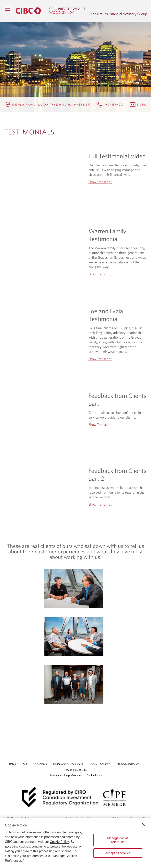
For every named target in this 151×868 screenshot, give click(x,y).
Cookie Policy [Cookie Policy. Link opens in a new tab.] (94, 775)
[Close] (144, 825)
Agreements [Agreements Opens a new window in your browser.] (40, 764)
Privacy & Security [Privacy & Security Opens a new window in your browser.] (99, 764)
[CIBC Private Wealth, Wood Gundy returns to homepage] (51, 11)
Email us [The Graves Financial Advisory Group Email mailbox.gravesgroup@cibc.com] (141, 104)
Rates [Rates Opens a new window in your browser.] (12, 764)
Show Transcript (100, 182)
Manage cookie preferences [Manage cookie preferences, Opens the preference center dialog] (118, 840)
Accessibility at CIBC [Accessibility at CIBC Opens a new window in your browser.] (75, 770)
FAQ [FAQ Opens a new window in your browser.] (24, 764)
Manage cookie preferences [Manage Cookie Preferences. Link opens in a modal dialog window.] (66, 775)
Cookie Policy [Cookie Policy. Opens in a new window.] (59, 842)
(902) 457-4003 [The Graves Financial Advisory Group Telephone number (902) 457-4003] (114, 104)
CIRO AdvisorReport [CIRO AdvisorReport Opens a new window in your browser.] (127, 764)
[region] (75, 843)
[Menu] (7, 9)
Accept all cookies (118, 853)
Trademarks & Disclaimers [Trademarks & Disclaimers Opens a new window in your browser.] (68, 764)
